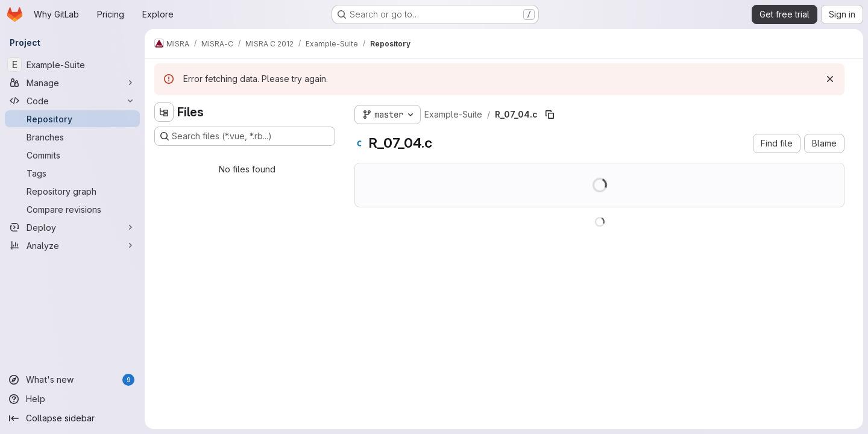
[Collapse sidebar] (72, 418)
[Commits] (72, 155)
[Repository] (72, 119)
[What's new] (72, 380)
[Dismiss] (830, 79)
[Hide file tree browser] (164, 112)
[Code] (72, 101)
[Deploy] (72, 227)
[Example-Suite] (72, 64)
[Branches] (72, 137)
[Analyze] (72, 245)
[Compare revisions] (72, 209)
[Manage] (72, 83)
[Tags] (72, 173)
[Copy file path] (550, 115)
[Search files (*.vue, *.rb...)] (245, 136)
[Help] (72, 399)
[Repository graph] (72, 191)
